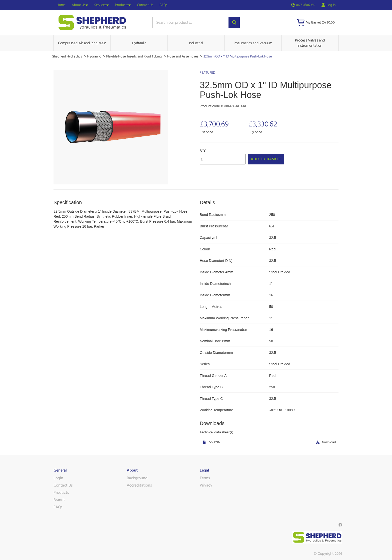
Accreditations (139, 485)
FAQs (163, 5)
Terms (205, 478)
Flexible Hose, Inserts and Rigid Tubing (134, 56)
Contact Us (145, 5)
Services (101, 5)
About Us (80, 5)
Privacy (206, 485)
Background (137, 478)
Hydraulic (139, 43)
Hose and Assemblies (183, 56)
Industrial (196, 43)
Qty (203, 150)
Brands (59, 500)
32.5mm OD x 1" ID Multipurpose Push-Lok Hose (238, 56)
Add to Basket (266, 159)
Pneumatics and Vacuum (253, 43)
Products (123, 5)
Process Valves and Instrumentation (310, 43)
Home (61, 5)
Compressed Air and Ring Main (82, 43)
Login (58, 478)
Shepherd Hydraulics (67, 56)
